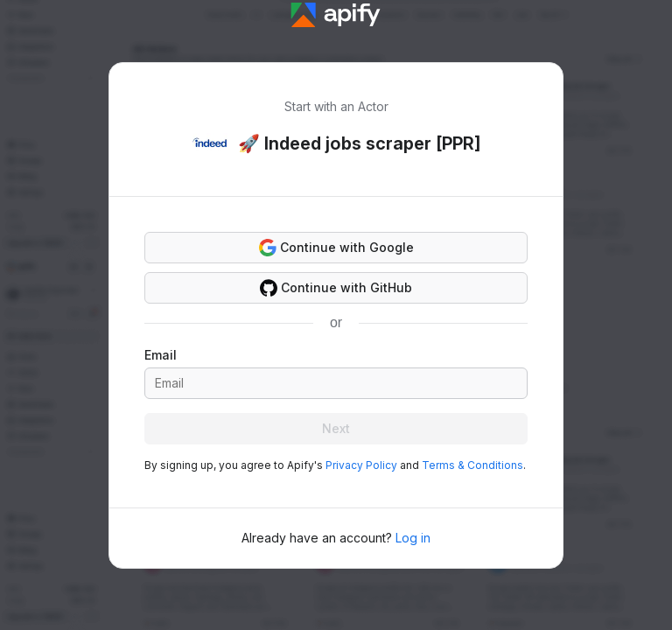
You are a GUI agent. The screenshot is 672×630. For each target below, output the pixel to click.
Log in (413, 538)
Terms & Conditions (472, 465)
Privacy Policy (361, 465)
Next (336, 428)
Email (161, 355)
